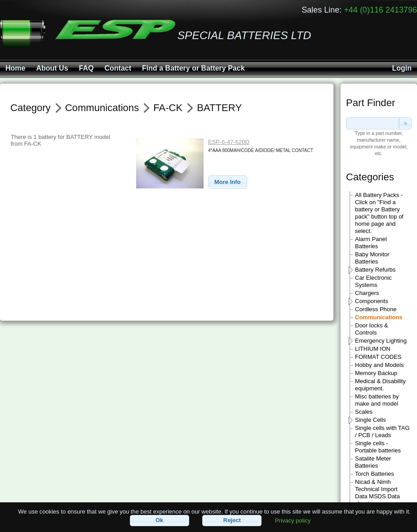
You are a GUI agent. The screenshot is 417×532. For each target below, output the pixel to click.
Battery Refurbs (375, 270)
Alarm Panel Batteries (371, 243)
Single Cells (370, 420)
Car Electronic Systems (373, 281)
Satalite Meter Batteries (373, 462)
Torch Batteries (375, 474)
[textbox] (373, 123)
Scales (364, 412)
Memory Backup (376, 373)
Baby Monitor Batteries (372, 258)
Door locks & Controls (372, 329)
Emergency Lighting (381, 341)
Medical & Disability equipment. (380, 385)
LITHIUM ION (373, 349)
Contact (118, 68)
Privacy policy (293, 520)
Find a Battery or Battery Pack (193, 68)
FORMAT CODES (378, 357)
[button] (228, 182)
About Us (52, 68)
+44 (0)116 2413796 (380, 10)
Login (402, 68)
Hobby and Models (379, 365)
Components (372, 301)
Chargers (367, 293)
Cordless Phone (376, 309)
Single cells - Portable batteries (378, 447)
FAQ (87, 68)
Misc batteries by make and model (377, 400)
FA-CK (168, 108)
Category (31, 108)
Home (15, 68)
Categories (370, 177)
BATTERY (219, 108)
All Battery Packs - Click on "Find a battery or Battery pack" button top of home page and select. (379, 213)
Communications (379, 317)
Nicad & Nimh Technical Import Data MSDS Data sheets (377, 493)
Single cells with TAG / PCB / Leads (382, 431)
